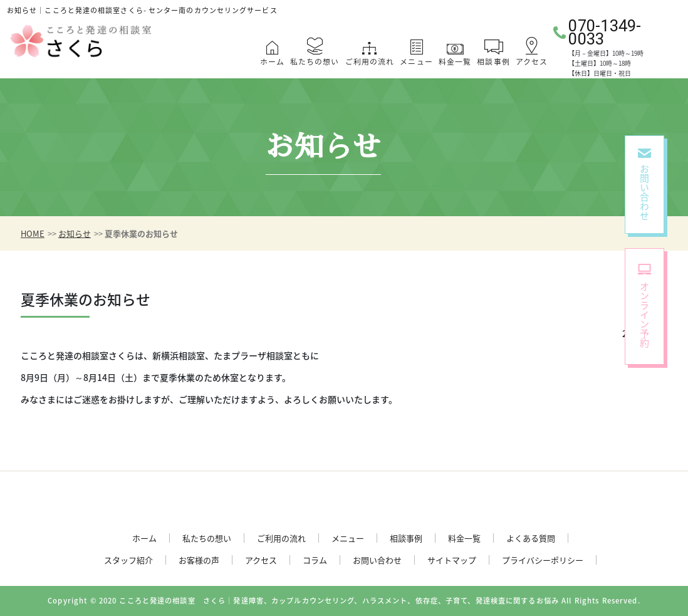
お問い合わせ (377, 560)
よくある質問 (531, 538)
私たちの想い (315, 61)
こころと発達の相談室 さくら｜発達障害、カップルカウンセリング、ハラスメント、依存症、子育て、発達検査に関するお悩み (339, 601)
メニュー (416, 61)
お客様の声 (199, 560)
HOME (33, 233)
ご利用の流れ (370, 61)
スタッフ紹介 (128, 560)
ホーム (272, 61)
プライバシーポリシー (543, 560)
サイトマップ (452, 560)
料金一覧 (455, 61)
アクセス (532, 61)
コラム (315, 560)
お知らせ (75, 233)
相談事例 (493, 61)
